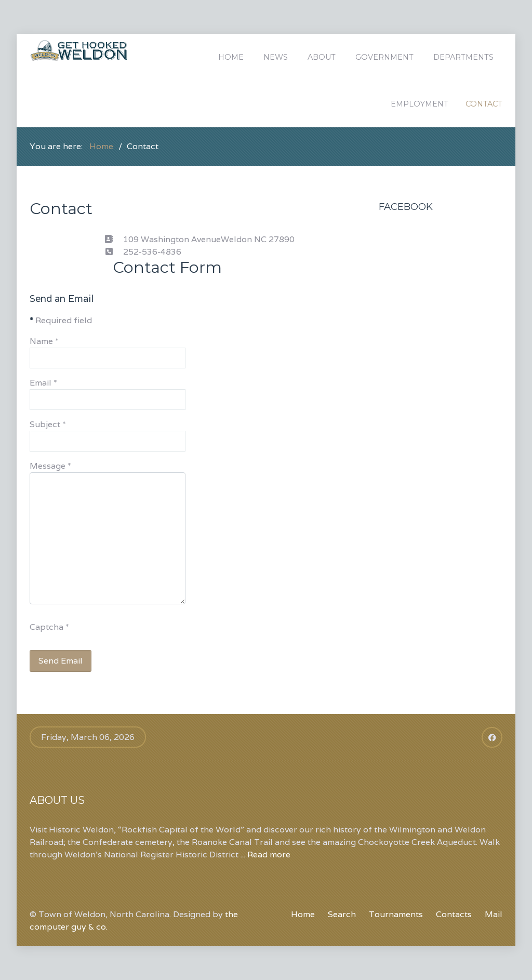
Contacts (454, 914)
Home (303, 914)
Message (50, 466)
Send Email (61, 661)
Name (44, 341)
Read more (269, 855)
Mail (494, 914)
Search (342, 914)
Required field (61, 320)
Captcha (49, 627)
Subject (48, 424)
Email (43, 383)
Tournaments (396, 914)
